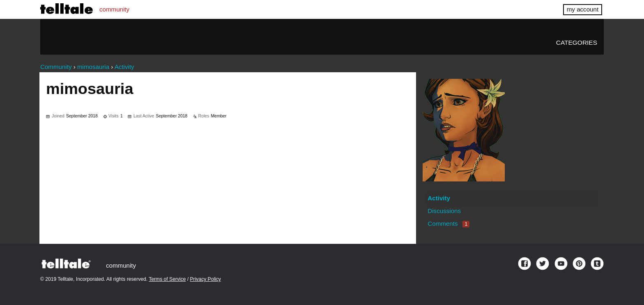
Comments (448, 224)
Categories (577, 42)
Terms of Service (167, 279)
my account (583, 9)
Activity (439, 198)
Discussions (444, 211)
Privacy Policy (206, 279)
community (114, 9)
